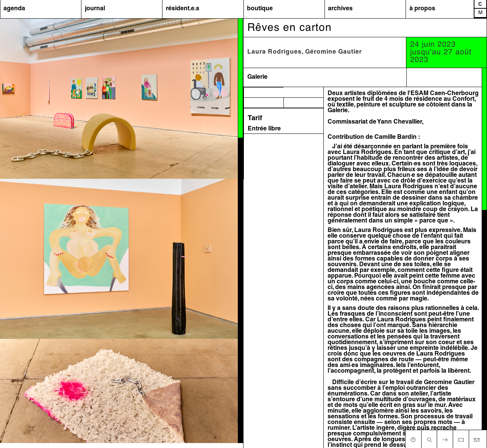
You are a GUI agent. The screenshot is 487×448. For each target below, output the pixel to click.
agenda (14, 9)
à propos (422, 9)
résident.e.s (183, 9)
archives (340, 9)
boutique (260, 9)
